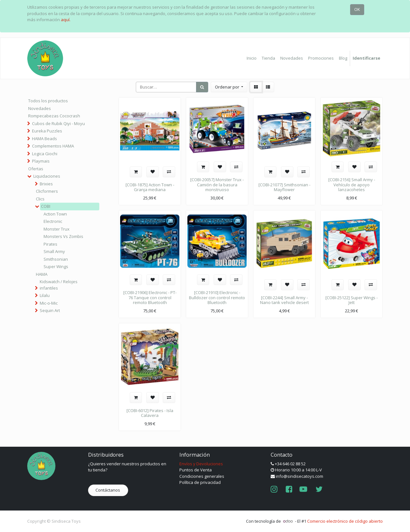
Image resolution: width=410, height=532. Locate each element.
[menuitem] (252, 58)
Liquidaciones (47, 176)
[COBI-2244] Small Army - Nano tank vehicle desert (284, 300)
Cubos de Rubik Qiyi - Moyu (58, 123)
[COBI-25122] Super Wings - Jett (352, 300)
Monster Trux (57, 229)
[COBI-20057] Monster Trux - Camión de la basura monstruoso (217, 185)
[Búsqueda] (202, 87)
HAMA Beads (45, 139)
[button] (229, 87)
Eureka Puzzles (47, 131)
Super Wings (56, 266)
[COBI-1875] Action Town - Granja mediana (150, 187)
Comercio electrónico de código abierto (345, 521)
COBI (46, 206)
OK (357, 9)
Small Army (54, 251)
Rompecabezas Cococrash (54, 116)
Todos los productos (48, 101)
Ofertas (36, 169)
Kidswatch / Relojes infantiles (59, 285)
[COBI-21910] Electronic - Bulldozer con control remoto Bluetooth (217, 297)
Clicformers (47, 191)
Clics (40, 199)
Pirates (50, 244)
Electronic (53, 221)
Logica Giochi (45, 154)
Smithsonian (56, 259)
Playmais (41, 161)
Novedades (40, 108)
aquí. (66, 20)
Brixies (46, 184)
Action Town (55, 214)
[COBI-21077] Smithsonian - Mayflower (284, 187)
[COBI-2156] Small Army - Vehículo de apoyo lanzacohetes (352, 185)
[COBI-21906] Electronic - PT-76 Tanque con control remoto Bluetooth (150, 297)
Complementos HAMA (53, 146)
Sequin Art (50, 310)
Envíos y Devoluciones (201, 464)
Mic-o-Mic (49, 303)
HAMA (42, 274)
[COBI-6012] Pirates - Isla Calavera (150, 413)
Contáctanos (108, 490)
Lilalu (45, 295)
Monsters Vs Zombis (63, 236)
